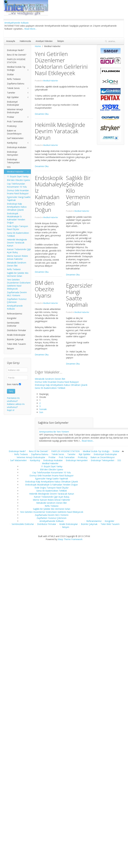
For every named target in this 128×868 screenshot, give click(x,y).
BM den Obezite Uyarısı (18, 180)
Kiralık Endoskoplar (16, 335)
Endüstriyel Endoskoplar (13, 103)
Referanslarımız (15, 314)
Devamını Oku (42, 114)
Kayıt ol (11, 410)
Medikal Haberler (51, 81)
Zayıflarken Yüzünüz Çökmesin (17, 301)
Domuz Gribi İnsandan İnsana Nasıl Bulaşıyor (57, 382)
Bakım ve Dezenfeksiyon (14, 132)
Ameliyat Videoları (44, 41)
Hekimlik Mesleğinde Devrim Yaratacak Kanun (17, 243)
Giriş (11, 391)
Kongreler (12, 318)
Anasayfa (11, 41)
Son (41, 412)
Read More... (30, 29)
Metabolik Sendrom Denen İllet (50, 379)
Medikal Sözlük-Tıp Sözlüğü (16, 68)
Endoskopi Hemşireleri (12, 153)
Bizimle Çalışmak (15, 339)
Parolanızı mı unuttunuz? (13, 399)
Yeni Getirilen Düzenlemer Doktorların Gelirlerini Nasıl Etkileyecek (19, 284)
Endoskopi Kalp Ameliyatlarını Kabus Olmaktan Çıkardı (61, 385)
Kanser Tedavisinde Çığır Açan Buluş (19, 251)
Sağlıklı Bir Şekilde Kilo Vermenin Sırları (18, 274)
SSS (9, 167)
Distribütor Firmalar (16, 330)
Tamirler (11, 93)
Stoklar (10, 74)
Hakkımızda (25, 41)
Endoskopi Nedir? (15, 50)
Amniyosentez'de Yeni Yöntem (54, 432)
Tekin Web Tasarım (16, 344)
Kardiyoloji (12, 143)
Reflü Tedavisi (14, 79)
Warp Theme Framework (70, 543)
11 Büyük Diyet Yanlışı (18, 176)
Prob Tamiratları (15, 121)
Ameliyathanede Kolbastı (16, 23)
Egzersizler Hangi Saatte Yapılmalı (19, 199)
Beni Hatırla (13, 384)
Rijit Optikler (13, 97)
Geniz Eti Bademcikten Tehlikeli (50, 388)
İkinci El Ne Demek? (17, 55)
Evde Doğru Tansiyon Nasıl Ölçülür (17, 228)
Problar (11, 117)
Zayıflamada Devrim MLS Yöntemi (17, 294)
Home (38, 46)
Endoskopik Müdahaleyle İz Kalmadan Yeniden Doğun (16, 218)
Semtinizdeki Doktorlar (13, 324)
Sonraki (43, 409)
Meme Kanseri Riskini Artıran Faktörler (17, 257)
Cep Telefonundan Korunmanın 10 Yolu (17, 185)
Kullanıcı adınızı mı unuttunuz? (16, 406)
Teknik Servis (13, 88)
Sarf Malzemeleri (15, 138)
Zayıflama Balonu (16, 84)
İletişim (61, 41)
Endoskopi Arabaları (17, 147)
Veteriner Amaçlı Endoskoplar (15, 111)
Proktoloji (12, 126)
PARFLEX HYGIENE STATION (16, 61)
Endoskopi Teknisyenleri (13, 161)
